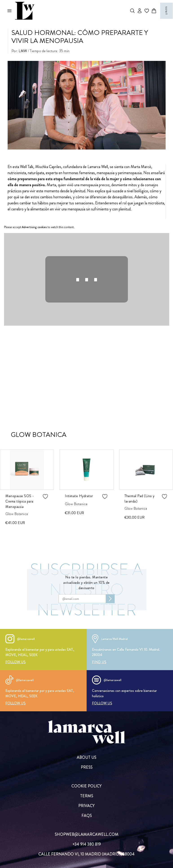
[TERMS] (87, 796)
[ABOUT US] (86, 757)
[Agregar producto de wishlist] (45, 496)
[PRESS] (87, 767)
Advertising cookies (34, 227)
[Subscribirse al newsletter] (110, 599)
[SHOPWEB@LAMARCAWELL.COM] (87, 834)
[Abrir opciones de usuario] (140, 11)
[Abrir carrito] (154, 11)
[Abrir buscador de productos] (132, 11)
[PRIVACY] (86, 806)
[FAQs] (87, 816)
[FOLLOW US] (15, 662)
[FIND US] (99, 662)
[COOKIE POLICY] (86, 786)
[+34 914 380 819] (87, 844)
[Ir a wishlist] (147, 11)
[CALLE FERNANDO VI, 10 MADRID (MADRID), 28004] (86, 854)
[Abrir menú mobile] (9, 11)
